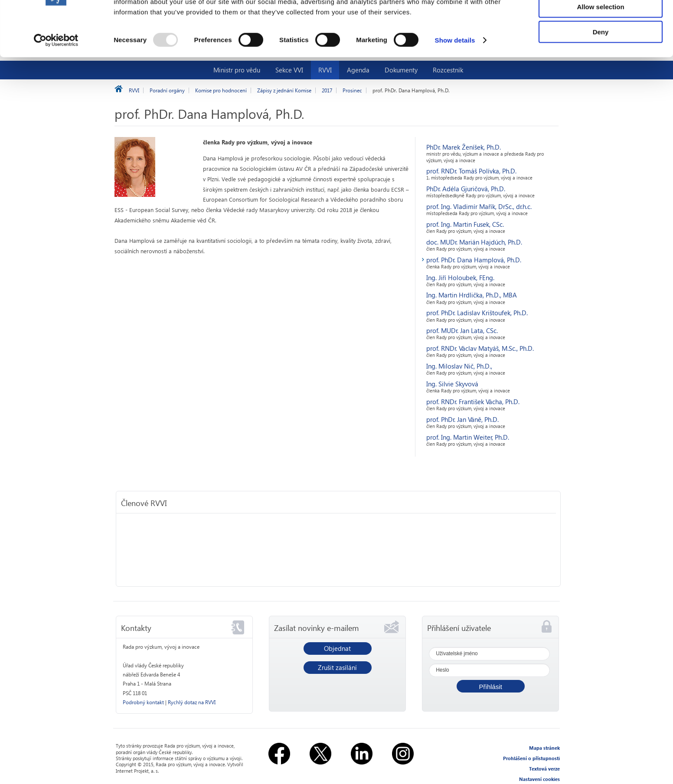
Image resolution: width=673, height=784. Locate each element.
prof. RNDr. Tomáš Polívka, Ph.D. (471, 171)
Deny (601, 72)
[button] (491, 686)
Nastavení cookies (539, 779)
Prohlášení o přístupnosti (531, 758)
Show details (455, 80)
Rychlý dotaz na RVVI (192, 702)
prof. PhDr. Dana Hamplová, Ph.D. (474, 260)
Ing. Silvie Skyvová (452, 384)
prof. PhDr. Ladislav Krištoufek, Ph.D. (477, 313)
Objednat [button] (337, 648)
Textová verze (544, 769)
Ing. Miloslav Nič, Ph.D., (459, 366)
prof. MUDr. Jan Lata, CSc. (462, 330)
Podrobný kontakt (143, 702)
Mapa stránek (544, 748)
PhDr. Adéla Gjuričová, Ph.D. (466, 189)
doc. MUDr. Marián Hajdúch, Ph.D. (474, 242)
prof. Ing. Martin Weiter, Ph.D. (468, 437)
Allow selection (600, 47)
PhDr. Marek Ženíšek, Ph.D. (464, 147)
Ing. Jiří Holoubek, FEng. (460, 278)
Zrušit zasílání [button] (337, 667)
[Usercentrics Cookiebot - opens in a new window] (56, 81)
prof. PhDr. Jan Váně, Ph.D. (462, 419)
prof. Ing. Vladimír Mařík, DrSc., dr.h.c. (479, 206)
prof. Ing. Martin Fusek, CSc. (465, 224)
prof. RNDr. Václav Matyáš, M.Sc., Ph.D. (480, 348)
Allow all (601, 21)
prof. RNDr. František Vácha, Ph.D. (473, 402)
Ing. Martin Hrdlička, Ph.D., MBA (472, 295)
